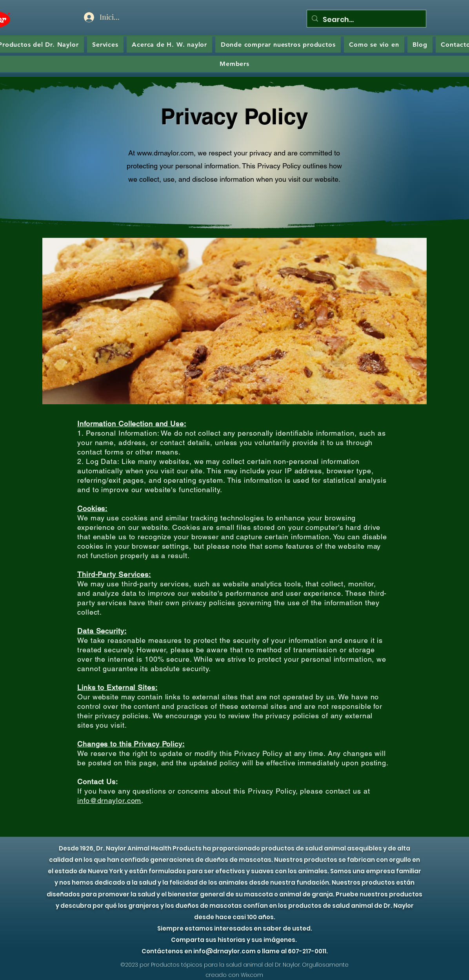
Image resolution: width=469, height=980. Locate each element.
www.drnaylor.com (165, 153)
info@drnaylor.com (109, 800)
